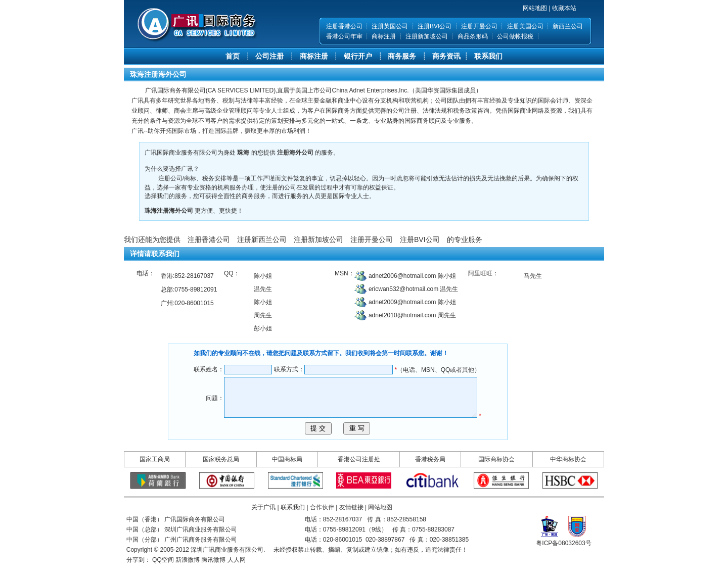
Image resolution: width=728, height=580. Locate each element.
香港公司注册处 (359, 474)
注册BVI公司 (435, 26)
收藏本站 (564, 8)
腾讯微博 (213, 575)
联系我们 (488, 56)
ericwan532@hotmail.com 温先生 (413, 289)
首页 (233, 56)
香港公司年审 (344, 36)
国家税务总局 (221, 474)
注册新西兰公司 (262, 239)
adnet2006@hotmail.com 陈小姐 (412, 276)
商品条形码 (473, 36)
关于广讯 (263, 522)
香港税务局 (430, 474)
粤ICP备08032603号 (563, 558)
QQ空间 (163, 575)
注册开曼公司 (479, 26)
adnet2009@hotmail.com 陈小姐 (412, 302)
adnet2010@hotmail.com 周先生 (412, 315)
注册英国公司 (390, 26)
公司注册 (269, 56)
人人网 (237, 575)
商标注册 (384, 36)
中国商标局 (287, 474)
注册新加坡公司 (427, 36)
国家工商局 (155, 474)
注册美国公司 (525, 26)
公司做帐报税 (515, 36)
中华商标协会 (568, 474)
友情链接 (351, 522)
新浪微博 (188, 575)
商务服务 (402, 56)
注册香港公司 (344, 26)
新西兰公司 (568, 26)
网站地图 (535, 8)
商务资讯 (446, 56)
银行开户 (358, 56)
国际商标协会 (496, 474)
